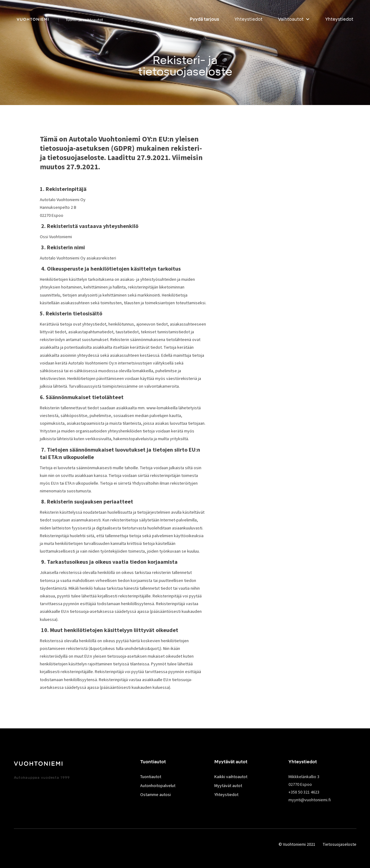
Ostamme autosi (156, 794)
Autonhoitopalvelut (158, 786)
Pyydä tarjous (204, 19)
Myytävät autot (228, 786)
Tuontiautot (151, 777)
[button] (294, 19)
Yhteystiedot (248, 19)
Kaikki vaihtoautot (231, 777)
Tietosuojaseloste (340, 844)
